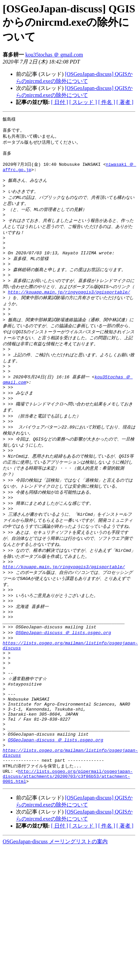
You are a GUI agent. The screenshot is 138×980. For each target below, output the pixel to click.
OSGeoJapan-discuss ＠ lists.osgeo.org (63, 686)
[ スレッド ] (83, 102)
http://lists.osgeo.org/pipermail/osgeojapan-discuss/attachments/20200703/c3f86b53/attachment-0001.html (68, 856)
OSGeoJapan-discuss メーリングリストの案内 (55, 922)
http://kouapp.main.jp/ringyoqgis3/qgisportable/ (69, 312)
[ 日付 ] (59, 102)
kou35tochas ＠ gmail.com (54, 55)
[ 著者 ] (125, 102)
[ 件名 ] (107, 102)
